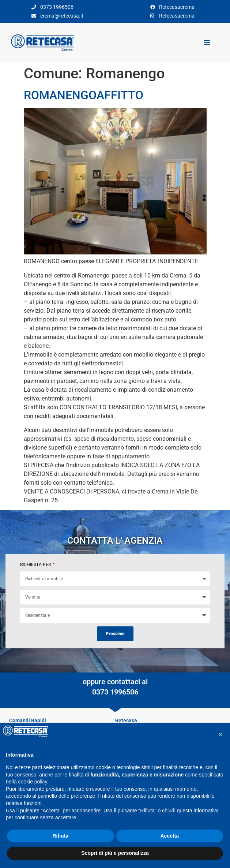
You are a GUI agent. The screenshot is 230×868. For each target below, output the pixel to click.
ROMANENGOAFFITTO (84, 95)
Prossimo (115, 634)
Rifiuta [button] (60, 836)
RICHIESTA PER (36, 565)
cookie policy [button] (32, 782)
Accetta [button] (169, 836)
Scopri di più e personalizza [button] (115, 853)
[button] (220, 734)
